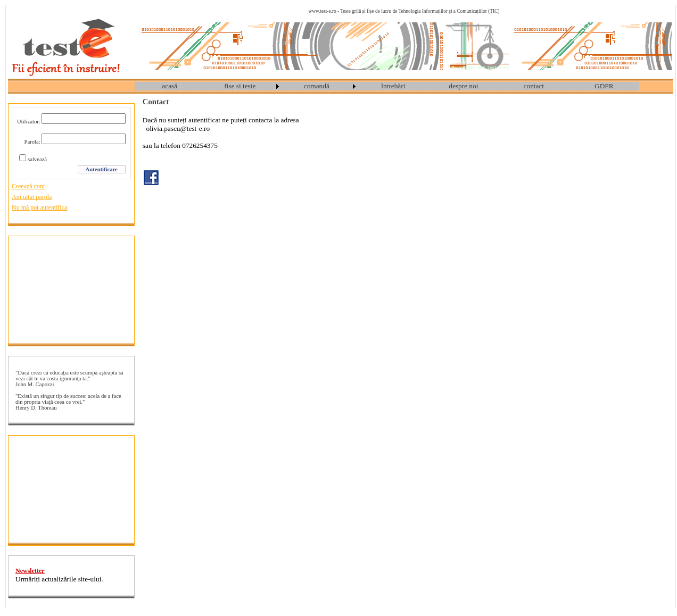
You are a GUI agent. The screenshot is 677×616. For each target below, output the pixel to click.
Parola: (32, 142)
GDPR (604, 86)
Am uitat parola (32, 197)
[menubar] (387, 86)
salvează (37, 159)
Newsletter (30, 571)
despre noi (463, 86)
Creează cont (28, 186)
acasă (170, 86)
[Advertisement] (71, 289)
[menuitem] (170, 86)
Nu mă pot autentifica (39, 207)
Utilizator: (29, 122)
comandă (317, 86)
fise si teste (240, 86)
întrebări (393, 86)
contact (534, 86)
